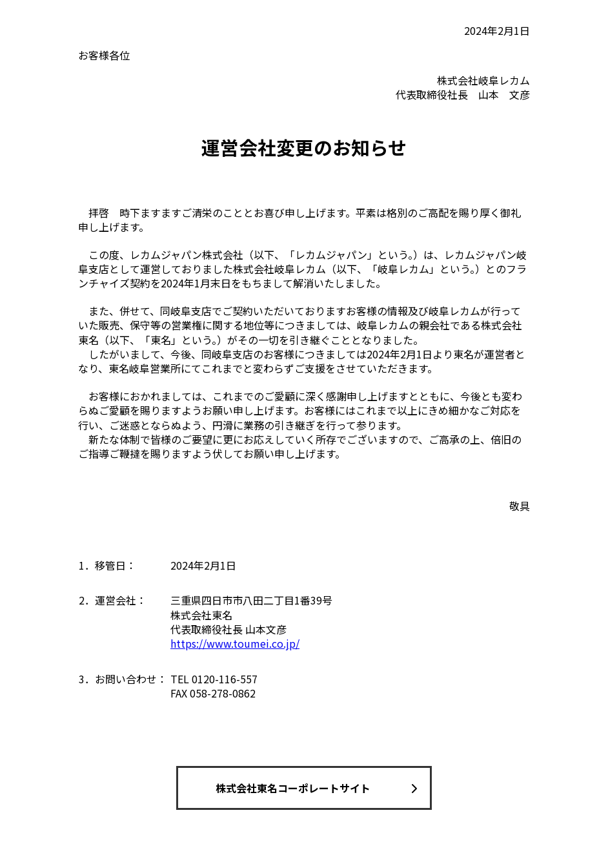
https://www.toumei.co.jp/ (235, 643)
